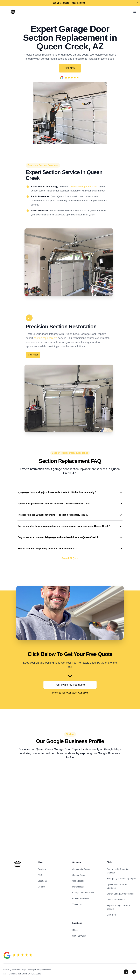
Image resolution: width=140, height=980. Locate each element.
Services (42, 869)
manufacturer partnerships (83, 187)
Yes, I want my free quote (70, 685)
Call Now (70, 68)
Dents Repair (78, 887)
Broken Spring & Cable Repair (120, 894)
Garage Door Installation (83, 893)
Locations (42, 881)
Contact (41, 887)
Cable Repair (78, 881)
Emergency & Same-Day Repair (121, 879)
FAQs (40, 875)
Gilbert (75, 930)
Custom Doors (79, 875)
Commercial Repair (81, 869)
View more (77, 904)
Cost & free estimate (116, 900)
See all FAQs (70, 558)
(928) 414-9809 (80, 693)
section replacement (45, 338)
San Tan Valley (79, 936)
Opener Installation (81, 898)
